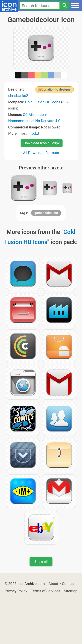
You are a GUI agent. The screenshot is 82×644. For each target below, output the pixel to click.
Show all (41, 562)
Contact (68, 584)
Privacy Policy (16, 591)
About (53, 584)
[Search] (65, 6)
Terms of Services (45, 591)
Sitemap (71, 591)
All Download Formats (41, 153)
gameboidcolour (46, 213)
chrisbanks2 (18, 96)
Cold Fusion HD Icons (43, 102)
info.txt (33, 133)
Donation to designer (57, 89)
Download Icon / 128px (42, 143)
